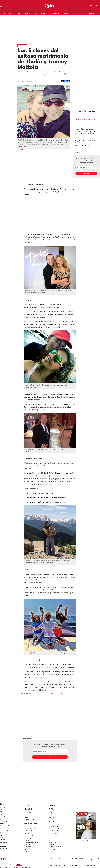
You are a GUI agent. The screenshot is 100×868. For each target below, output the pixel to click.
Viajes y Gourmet (5, 815)
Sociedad (52, 821)
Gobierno (52, 811)
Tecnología (28, 848)
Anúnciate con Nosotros (89, 866)
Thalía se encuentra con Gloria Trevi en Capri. (41, 493)
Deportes (27, 814)
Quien (92, 859)
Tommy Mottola (38, 694)
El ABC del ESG (53, 850)
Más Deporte (28, 832)
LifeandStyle (53, 806)
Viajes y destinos (5, 825)
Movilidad (52, 844)
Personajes (4, 827)
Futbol (27, 825)
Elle (1, 836)
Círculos (27, 13)
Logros (48, 694)
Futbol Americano (30, 828)
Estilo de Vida (4, 830)
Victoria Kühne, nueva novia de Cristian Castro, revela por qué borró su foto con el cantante (85, 131)
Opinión (27, 804)
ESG (26, 851)
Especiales (28, 806)
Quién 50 (92, 13)
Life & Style (29, 809)
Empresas (27, 841)
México (51, 813)
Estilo (26, 811)
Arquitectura (53, 832)
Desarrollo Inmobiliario (57, 828)
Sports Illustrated (31, 823)
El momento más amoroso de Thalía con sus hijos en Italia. (46, 498)
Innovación (52, 848)
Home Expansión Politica (32, 843)
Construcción (53, 827)
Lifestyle (27, 834)
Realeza (18, 13)
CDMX (50, 816)
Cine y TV (27, 816)
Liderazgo (3, 850)
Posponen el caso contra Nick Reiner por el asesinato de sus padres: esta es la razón (85, 143)
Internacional (29, 846)
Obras (26, 850)
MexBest (3, 820)
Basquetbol (28, 830)
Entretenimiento (29, 813)
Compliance (73, 866)
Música (27, 818)
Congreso (52, 814)
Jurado (2, 832)
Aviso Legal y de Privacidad (57, 866)
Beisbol (27, 827)
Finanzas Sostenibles (56, 846)
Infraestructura (54, 830)
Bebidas (2, 824)
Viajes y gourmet (55, 13)
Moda (36, 13)
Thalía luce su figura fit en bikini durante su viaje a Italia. (45, 502)
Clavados (55, 694)
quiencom (97, 859)
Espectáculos (8, 13)
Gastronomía (4, 822)
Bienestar (3, 829)
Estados (51, 818)
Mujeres (3, 846)
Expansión (28, 839)
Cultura (66, 13)
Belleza (43, 13)
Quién (2, 804)
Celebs (2, 841)
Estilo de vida (4, 843)
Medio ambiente (53, 839)
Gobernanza (53, 843)
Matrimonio (64, 694)
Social (51, 841)
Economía (27, 844)
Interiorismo (53, 834)
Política (52, 809)
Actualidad (4, 848)
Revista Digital (93, 6)
